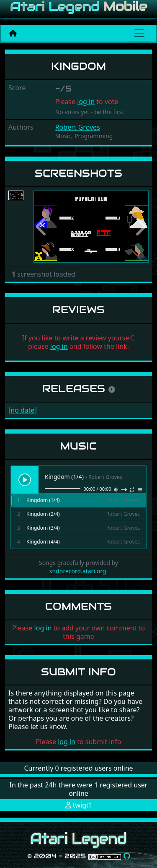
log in (86, 102)
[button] (42, 227)
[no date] (23, 410)
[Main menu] (139, 33)
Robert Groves (78, 127)
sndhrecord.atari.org (78, 571)
